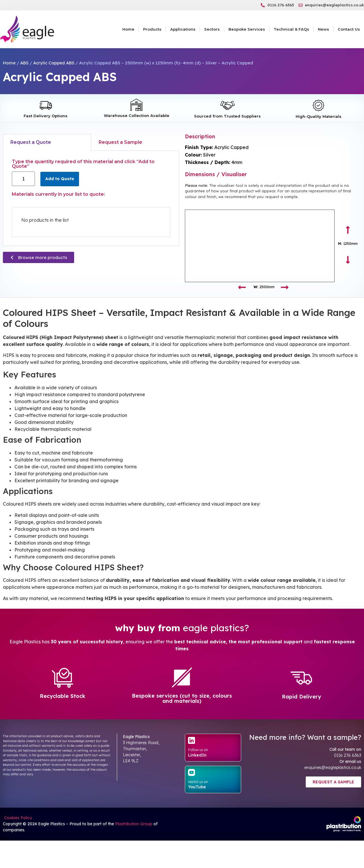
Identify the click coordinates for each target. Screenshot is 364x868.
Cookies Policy (17, 818)
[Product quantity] (23, 179)
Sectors (212, 29)
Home (128, 29)
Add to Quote (60, 179)
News (323, 29)
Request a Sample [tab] (120, 142)
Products (152, 29)
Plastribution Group (134, 824)
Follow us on (198, 750)
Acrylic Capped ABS (54, 63)
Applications (183, 29)
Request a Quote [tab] (31, 142)
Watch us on (198, 782)
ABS (24, 63)
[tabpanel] (91, 198)
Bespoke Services (247, 29)
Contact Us (349, 29)
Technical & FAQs (291, 29)
